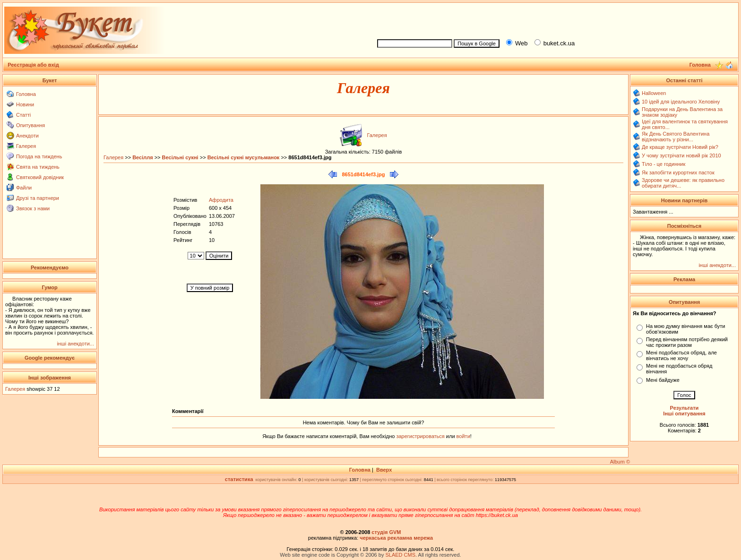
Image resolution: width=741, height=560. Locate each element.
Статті (23, 115)
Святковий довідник (40, 177)
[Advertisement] (554, 19)
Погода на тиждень (39, 156)
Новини (25, 104)
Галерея (26, 146)
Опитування (30, 125)
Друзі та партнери (38, 198)
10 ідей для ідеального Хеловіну (681, 102)
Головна (26, 94)
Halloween (654, 93)
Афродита (221, 200)
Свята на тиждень (38, 167)
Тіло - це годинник (663, 164)
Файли (24, 188)
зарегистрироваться (421, 436)
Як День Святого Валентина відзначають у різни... (676, 137)
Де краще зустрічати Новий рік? (680, 147)
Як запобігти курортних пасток (678, 172)
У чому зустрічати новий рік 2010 (681, 155)
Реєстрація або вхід (33, 65)
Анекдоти (27, 136)
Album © (620, 462)
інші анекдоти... (75, 344)
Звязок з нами (33, 208)
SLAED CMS (400, 555)
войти (463, 436)
